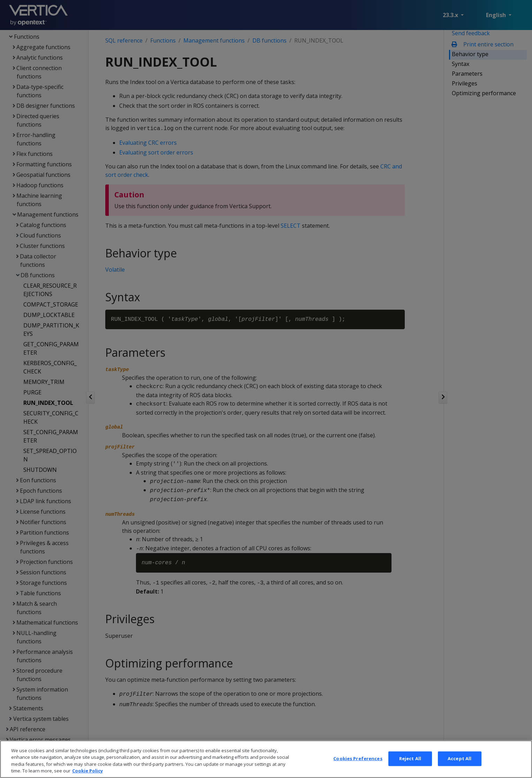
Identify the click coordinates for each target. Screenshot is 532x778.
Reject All (410, 764)
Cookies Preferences (358, 764)
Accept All (459, 764)
